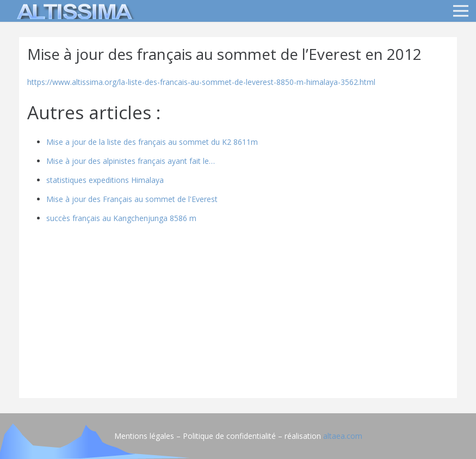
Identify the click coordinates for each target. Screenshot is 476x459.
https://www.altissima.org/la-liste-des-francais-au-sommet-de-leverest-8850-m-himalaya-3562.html (201, 82)
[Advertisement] (238, 314)
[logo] (73, 11)
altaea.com (343, 436)
